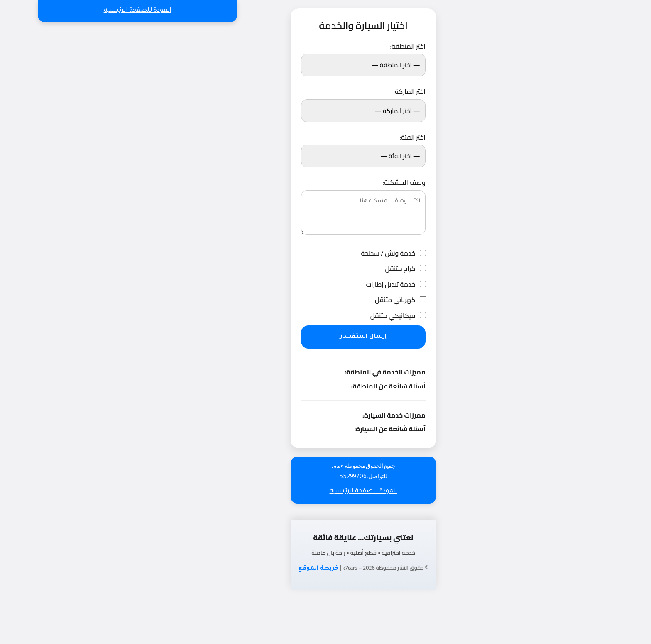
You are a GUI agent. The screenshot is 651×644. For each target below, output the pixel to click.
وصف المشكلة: (366, 183)
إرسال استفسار (325, 337)
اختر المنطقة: (370, 47)
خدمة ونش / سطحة (356, 253)
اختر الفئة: (375, 138)
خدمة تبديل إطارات (358, 285)
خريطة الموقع (281, 569)
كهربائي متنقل (362, 300)
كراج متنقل (367, 269)
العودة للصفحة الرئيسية (100, 11)
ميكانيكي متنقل (360, 316)
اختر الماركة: (371, 92)
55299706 (315, 477)
